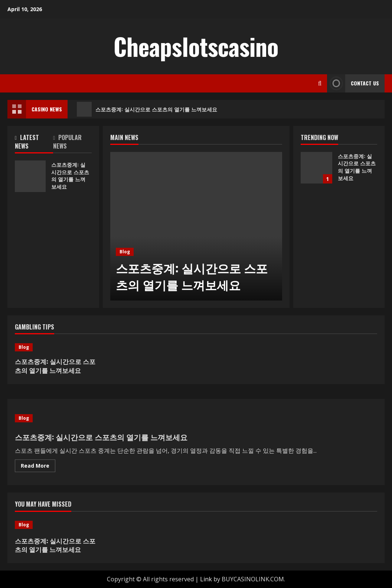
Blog (125, 252)
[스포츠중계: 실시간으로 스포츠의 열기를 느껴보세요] (196, 226)
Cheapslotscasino (196, 46)
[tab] (34, 143)
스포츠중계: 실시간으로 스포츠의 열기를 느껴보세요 (147, 109)
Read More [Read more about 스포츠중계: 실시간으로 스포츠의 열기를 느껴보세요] (38, 467)
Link (206, 579)
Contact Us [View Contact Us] (353, 83)
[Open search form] (320, 83)
